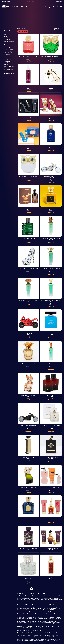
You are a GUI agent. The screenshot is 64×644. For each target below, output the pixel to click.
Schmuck (7, 35)
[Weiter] (48, 589)
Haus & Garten (8, 39)
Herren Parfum (10, 49)
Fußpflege (7, 63)
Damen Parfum (10, 48)
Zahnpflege (8, 56)
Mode (6, 33)
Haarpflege (8, 54)
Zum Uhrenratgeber (9, 73)
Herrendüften (45, 597)
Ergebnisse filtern (23, 32)
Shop (22, 7)
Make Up (7, 58)
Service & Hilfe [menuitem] (59, 1)
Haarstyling (8, 61)
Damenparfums (51, 597)
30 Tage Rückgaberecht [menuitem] (32, 1)
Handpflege (8, 59)
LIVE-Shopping (15, 7)
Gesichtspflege (9, 51)
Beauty (6, 44)
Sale (26, 7)
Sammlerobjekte (8, 69)
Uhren (6, 64)
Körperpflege (9, 53)
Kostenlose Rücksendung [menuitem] (7, 1)
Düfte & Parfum (9, 46)
